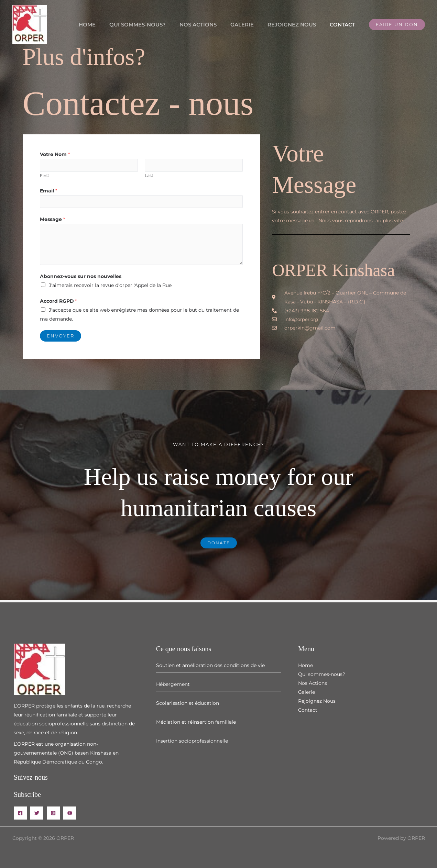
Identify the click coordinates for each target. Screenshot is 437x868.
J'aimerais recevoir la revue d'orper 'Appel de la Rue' (111, 288)
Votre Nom (55, 154)
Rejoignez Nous (297, 25)
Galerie (251, 25)
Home (106, 25)
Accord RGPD (58, 303)
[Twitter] (37, 813)
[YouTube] (70, 813)
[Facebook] (20, 813)
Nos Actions (210, 25)
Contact (344, 25)
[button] (397, 25)
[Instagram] (53, 813)
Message (52, 222)
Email (48, 192)
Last (149, 176)
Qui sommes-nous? (153, 25)
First (45, 176)
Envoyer (61, 338)
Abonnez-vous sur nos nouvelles (81, 279)
